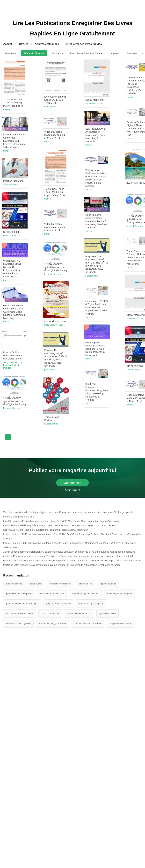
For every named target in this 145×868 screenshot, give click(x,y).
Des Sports (57, 53)
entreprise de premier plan (51, 594)
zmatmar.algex (133, 370)
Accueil (8, 44)
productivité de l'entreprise (18, 594)
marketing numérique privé (119, 594)
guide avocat (36, 584)
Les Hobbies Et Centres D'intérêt (87, 53)
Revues (24, 44)
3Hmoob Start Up (135, 226)
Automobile (10, 53)
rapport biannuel (108, 584)
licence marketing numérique (52, 623)
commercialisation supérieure (88, 623)
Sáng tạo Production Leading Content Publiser (13, 365)
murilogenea (50, 107)
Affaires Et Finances (34, 53)
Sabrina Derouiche (94, 103)
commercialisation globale (18, 623)
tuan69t (7, 109)
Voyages (115, 53)
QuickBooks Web (107, 613)
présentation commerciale (79, 613)
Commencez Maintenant (73, 484)
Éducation (132, 53)
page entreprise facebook (58, 604)
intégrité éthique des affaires (85, 594)
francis (130, 97)
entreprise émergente (60, 584)
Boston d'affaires (14, 584)
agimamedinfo (10, 184)
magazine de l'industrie (120, 623)
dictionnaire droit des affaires (20, 613)
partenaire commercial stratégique (22, 604)
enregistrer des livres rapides (83, 44)
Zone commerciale (50, 613)
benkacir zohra (10, 235)
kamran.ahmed (51, 424)
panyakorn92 (91, 276)
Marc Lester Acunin (53, 325)
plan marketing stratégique (91, 604)
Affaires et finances (47, 44)
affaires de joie (85, 584)
